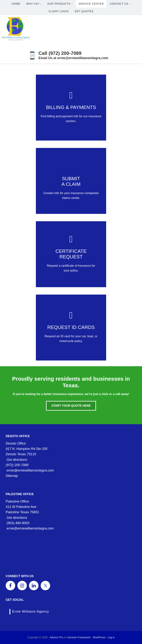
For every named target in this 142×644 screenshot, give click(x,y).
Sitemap (12, 476)
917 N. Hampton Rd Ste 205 (27, 449)
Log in (111, 637)
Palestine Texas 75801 (22, 512)
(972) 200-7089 (17, 465)
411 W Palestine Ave (21, 507)
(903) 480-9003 (18, 523)
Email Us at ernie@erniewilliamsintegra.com (73, 58)
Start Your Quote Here (71, 406)
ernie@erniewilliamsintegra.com (30, 470)
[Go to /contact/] (71, 108)
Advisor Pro (56, 637)
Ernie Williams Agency (31, 611)
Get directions (17, 460)
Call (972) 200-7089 (60, 53)
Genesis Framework (79, 637)
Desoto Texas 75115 (21, 454)
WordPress (99, 637)
